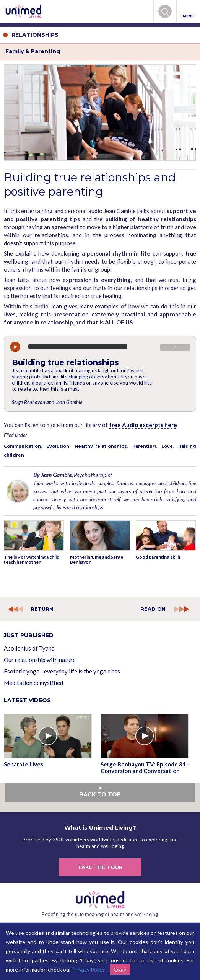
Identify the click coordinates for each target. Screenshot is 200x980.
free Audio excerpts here (143, 425)
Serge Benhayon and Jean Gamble (47, 402)
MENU (188, 12)
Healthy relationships (101, 446)
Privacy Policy (89, 969)
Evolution (58, 446)
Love (167, 446)
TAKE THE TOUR (100, 867)
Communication (22, 446)
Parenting (144, 446)
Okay (120, 969)
